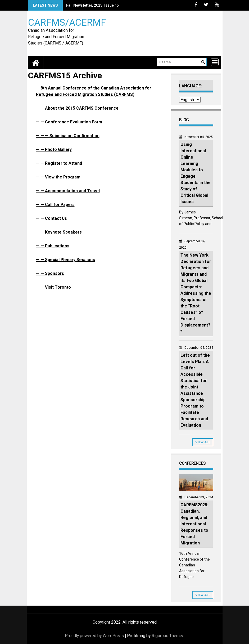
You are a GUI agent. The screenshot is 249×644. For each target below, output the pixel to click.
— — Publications (53, 246)
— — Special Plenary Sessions (65, 260)
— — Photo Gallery (54, 149)
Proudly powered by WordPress (94, 636)
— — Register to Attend (59, 163)
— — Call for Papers (55, 205)
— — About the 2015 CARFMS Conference (77, 108)
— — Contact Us (51, 218)
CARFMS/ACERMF (67, 22)
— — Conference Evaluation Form (69, 122)
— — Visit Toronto (53, 287)
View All (203, 442)
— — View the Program (58, 177)
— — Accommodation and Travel (68, 191)
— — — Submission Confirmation (68, 136)
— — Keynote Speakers (59, 232)
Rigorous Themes (168, 636)
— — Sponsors (50, 273)
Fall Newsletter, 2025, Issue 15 (92, 5)
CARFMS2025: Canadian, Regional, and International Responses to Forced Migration (194, 524)
